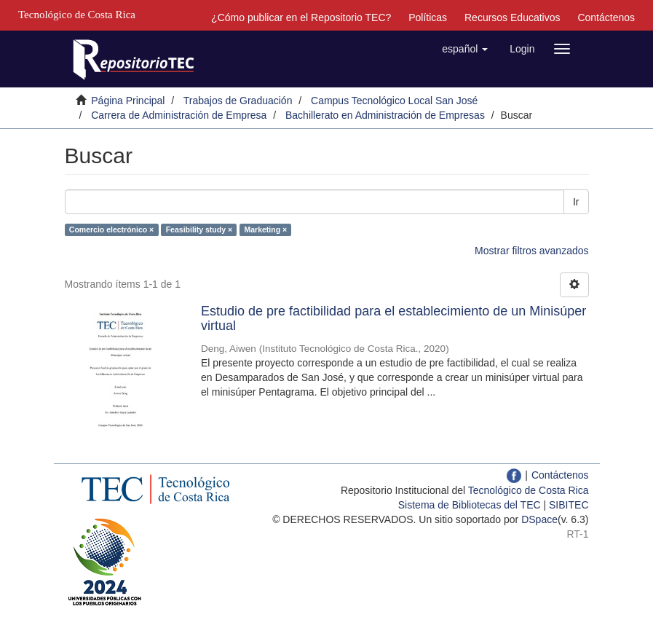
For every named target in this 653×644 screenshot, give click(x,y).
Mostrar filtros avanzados (531, 251)
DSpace (539, 519)
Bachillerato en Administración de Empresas (385, 115)
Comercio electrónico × (111, 229)
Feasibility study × (199, 229)
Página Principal (128, 101)
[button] (465, 49)
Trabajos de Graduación (238, 101)
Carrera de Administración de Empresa (179, 115)
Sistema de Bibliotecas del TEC (470, 505)
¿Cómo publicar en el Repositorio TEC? (301, 17)
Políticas (428, 17)
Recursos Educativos (512, 17)
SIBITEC (569, 505)
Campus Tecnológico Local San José (394, 101)
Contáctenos (606, 17)
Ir (576, 202)
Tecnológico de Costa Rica (529, 490)
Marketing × (266, 229)
